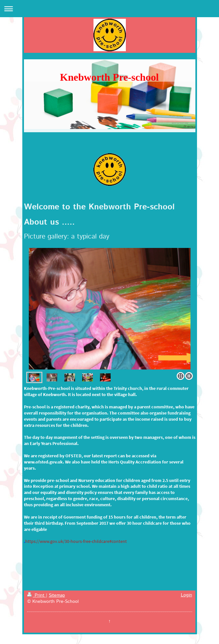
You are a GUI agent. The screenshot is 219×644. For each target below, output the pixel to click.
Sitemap (57, 595)
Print (37, 595)
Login (186, 595)
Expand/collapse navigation (109, 9)
